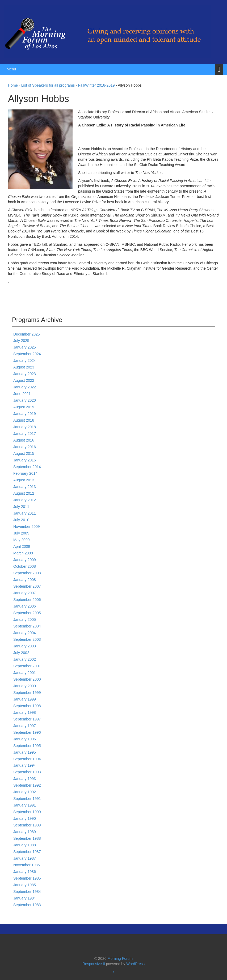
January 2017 (25, 434)
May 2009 (21, 540)
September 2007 (27, 586)
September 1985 (27, 878)
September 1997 (27, 719)
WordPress (135, 964)
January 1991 (25, 805)
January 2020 (25, 400)
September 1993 (27, 772)
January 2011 (25, 513)
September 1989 (27, 825)
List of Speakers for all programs (48, 85)
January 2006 (25, 606)
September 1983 (27, 905)
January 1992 (25, 792)
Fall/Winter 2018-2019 (96, 85)
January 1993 (25, 779)
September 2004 (27, 626)
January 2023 (25, 374)
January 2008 (25, 580)
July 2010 (21, 520)
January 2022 (25, 387)
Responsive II (94, 964)
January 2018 (25, 427)
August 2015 (24, 453)
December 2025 (27, 334)
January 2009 (25, 560)
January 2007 (25, 593)
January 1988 (25, 845)
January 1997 (25, 726)
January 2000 (25, 686)
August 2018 (24, 420)
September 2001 (27, 666)
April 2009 (22, 546)
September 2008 (27, 573)
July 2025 (21, 341)
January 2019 (25, 414)
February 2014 (25, 473)
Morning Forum (120, 958)
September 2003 (27, 639)
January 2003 (25, 646)
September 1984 (27, 892)
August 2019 (24, 407)
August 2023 (24, 367)
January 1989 (25, 832)
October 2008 (25, 566)
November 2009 (27, 527)
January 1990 (25, 818)
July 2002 (21, 653)
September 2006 (27, 600)
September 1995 (27, 746)
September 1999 (27, 693)
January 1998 (25, 712)
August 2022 (24, 380)
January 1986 (25, 872)
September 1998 (27, 706)
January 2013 (25, 487)
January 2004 (25, 633)
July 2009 (21, 533)
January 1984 (25, 898)
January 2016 (25, 447)
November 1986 (27, 865)
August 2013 (24, 480)
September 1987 (27, 852)
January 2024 (25, 360)
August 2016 (24, 440)
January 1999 (25, 699)
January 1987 (25, 858)
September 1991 (27, 799)
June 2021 (22, 394)
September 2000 (27, 679)
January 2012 (25, 500)
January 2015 (25, 460)
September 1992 (27, 785)
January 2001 (25, 673)
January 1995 (25, 752)
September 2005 (27, 613)
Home (13, 85)
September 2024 (27, 354)
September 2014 (27, 467)
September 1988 (27, 838)
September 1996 (27, 732)
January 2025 (25, 347)
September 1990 (27, 812)
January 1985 (25, 885)
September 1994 (27, 759)
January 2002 (25, 659)
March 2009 (23, 553)
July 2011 (21, 507)
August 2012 (24, 493)
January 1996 (25, 739)
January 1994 (25, 765)
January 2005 (25, 620)
